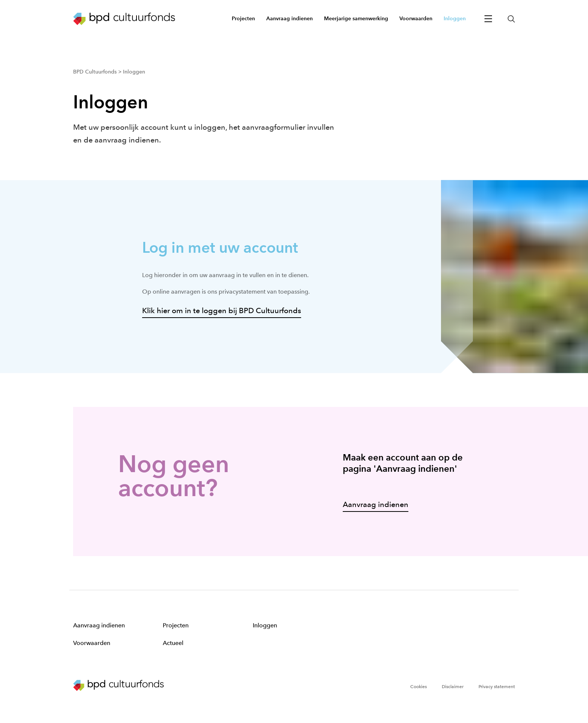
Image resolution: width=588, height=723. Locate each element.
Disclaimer (453, 687)
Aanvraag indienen (99, 625)
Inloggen (265, 625)
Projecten (176, 625)
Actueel (173, 643)
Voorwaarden (92, 643)
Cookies (418, 687)
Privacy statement (497, 687)
